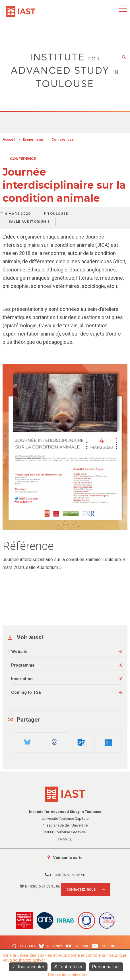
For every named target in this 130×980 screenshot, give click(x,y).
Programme (23, 665)
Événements (33, 140)
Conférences (63, 140)
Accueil (9, 140)
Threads (24, 946)
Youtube (105, 946)
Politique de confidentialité (68, 975)
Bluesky (50, 946)
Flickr (77, 946)
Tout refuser (68, 967)
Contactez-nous (81, 890)
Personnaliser (106, 967)
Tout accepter (28, 967)
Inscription (22, 679)
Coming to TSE (26, 692)
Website (19, 652)
